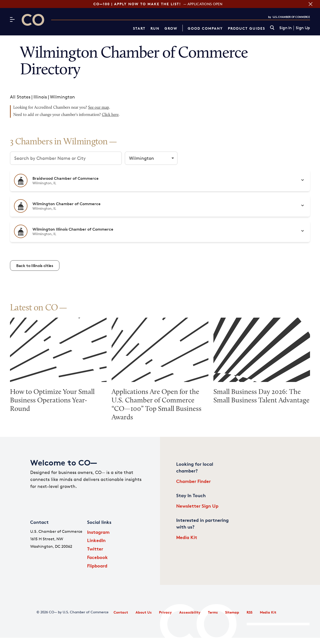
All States (20, 97)
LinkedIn (96, 540)
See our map (99, 108)
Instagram (98, 532)
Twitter (95, 549)
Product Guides (246, 28)
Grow (171, 28)
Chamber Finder (193, 481)
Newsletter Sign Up (197, 506)
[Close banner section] (311, 4)
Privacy (165, 612)
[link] (272, 28)
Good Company (205, 28)
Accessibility (190, 612)
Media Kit (187, 537)
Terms (213, 612)
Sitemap (232, 612)
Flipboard (97, 566)
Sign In (285, 28)
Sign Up (303, 28)
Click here (110, 115)
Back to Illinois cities (35, 266)
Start (139, 28)
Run (155, 28)
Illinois (40, 97)
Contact (121, 612)
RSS (249, 612)
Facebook (97, 557)
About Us (144, 612)
